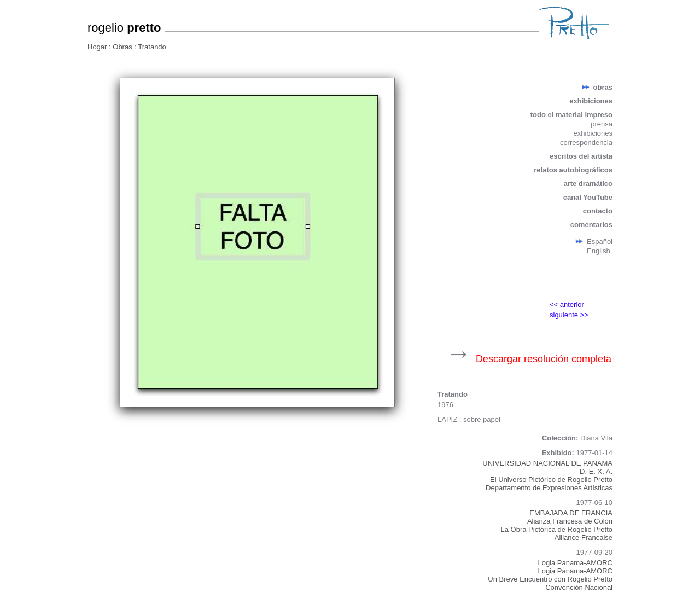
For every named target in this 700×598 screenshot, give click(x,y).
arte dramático (588, 184)
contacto (598, 211)
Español (600, 242)
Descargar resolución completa (544, 359)
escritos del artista (581, 156)
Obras (123, 47)
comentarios (591, 225)
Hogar (98, 47)
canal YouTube (588, 197)
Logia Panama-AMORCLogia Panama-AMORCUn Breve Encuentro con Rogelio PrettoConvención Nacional (550, 575)
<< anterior (567, 304)
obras (603, 87)
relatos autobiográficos (573, 170)
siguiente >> (569, 315)
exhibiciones (591, 101)
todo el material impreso (571, 115)
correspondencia (586, 143)
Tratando (152, 47)
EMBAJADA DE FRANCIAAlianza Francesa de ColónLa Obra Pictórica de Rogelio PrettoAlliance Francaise (557, 525)
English (599, 251)
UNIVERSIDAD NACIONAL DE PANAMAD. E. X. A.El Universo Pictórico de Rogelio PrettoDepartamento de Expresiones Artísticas (547, 475)
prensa (602, 124)
